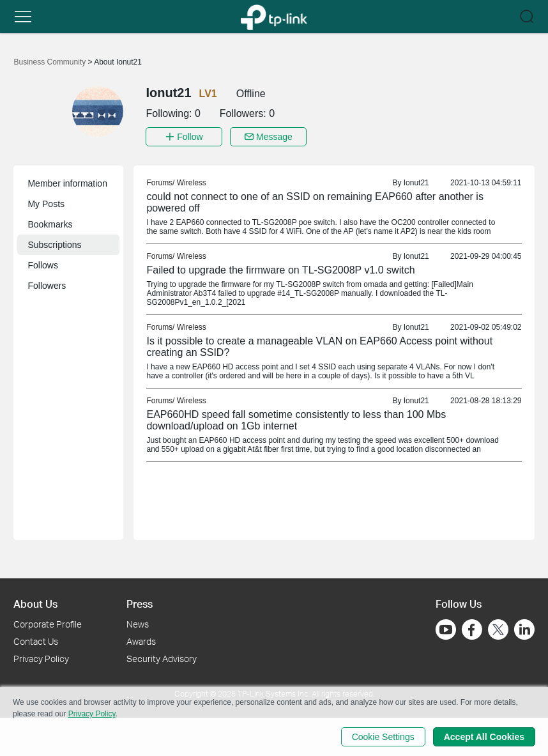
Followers (47, 286)
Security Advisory (162, 659)
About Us (35, 604)
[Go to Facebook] (472, 629)
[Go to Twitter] (498, 631)
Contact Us (36, 641)
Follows (42, 265)
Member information (67, 183)
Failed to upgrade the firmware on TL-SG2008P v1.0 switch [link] (280, 270)
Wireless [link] (192, 183)
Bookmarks (50, 224)
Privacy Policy (41, 659)
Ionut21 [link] (416, 183)
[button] (23, 17)
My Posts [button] (46, 204)
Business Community (50, 62)
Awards (141, 641)
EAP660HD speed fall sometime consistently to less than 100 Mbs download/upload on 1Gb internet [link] (296, 420)
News (138, 624)
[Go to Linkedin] (524, 629)
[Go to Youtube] (446, 629)
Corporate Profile (48, 624)
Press (140, 604)
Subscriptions (54, 245)
